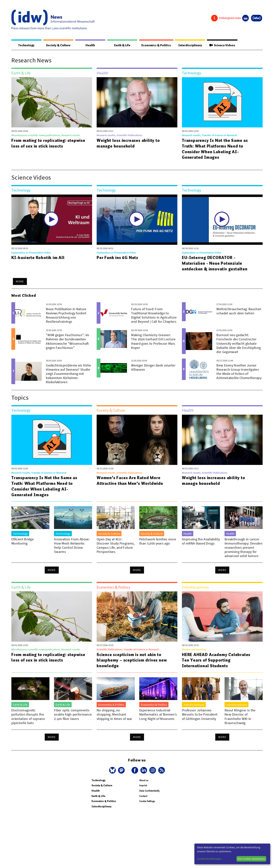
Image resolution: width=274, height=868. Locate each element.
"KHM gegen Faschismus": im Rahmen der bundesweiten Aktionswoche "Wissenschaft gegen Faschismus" (67, 341)
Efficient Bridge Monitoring (23, 541)
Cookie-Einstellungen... (210, 859)
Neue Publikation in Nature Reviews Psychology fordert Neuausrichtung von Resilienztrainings (66, 315)
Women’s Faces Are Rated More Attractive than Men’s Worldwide (130, 481)
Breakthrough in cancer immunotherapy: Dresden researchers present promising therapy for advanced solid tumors (243, 548)
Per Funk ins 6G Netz (118, 258)
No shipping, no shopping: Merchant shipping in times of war (114, 715)
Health (89, 45)
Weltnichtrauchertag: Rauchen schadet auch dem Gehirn (239, 311)
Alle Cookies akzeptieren (251, 859)
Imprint (143, 786)
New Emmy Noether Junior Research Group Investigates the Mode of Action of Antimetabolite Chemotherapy (239, 372)
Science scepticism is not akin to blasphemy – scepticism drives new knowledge (132, 660)
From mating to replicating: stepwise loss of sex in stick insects (49, 143)
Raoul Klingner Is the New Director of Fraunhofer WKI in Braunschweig (240, 717)
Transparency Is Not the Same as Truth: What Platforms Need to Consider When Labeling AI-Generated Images (215, 149)
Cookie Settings (147, 801)
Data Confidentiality (149, 791)
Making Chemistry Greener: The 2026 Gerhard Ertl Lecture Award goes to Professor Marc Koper (153, 341)
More (20, 282)
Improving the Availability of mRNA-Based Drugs (201, 541)
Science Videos (222, 45)
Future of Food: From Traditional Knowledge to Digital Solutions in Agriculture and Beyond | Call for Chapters (154, 315)
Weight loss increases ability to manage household (129, 143)
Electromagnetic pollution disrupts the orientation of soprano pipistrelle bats (28, 717)
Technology (26, 45)
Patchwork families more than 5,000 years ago (158, 541)
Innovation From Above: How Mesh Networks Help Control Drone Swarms (72, 546)
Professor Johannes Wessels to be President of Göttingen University (200, 715)
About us (144, 780)
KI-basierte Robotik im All (38, 258)
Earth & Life (120, 45)
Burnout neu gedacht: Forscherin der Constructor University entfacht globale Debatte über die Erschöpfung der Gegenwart (239, 343)
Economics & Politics (154, 45)
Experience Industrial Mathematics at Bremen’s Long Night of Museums (158, 715)
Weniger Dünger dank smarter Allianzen (153, 368)
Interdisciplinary (189, 45)
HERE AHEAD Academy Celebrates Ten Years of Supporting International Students (217, 660)
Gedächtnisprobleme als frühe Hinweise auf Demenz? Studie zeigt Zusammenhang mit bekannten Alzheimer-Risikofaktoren (68, 374)
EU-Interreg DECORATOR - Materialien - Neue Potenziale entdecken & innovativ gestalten (215, 263)
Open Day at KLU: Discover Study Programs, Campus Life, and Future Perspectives (116, 546)
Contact (143, 796)
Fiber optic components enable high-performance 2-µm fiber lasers (73, 715)
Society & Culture (58, 45)
